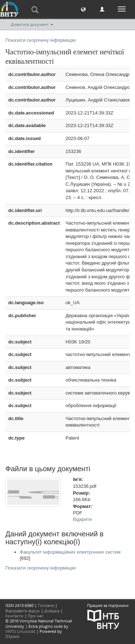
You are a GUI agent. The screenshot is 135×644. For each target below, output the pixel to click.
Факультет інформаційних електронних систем (70, 552)
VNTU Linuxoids (20, 631)
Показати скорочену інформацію (41, 40)
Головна (46, 605)
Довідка (52, 611)
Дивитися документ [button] (32, 24)
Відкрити (83, 519)
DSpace (12, 636)
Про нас (35, 616)
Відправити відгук (23, 611)
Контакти (14, 616)
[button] (83, 9)
